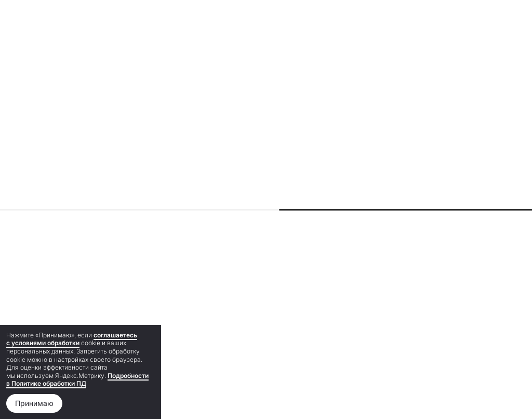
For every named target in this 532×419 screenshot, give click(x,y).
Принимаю (34, 403)
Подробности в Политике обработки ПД (77, 380)
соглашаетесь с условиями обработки (72, 339)
